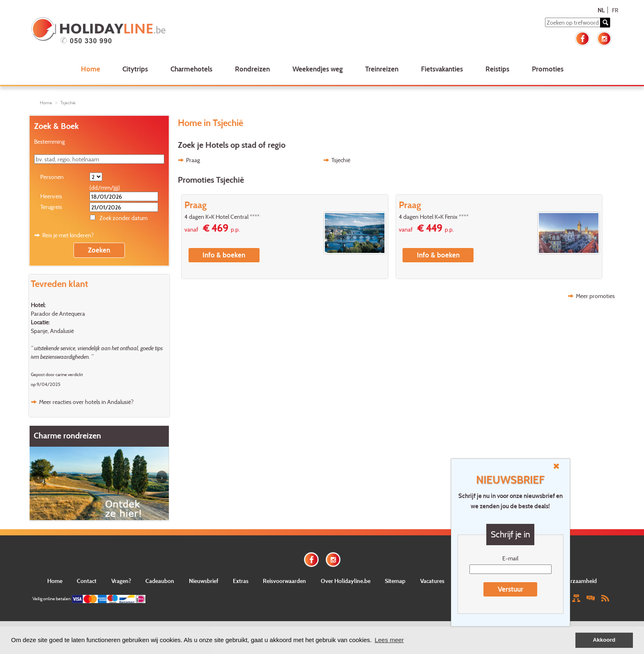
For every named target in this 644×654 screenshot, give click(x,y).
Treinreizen (382, 69)
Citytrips (135, 69)
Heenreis (51, 196)
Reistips (497, 69)
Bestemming (49, 141)
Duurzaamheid (578, 581)
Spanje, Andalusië (52, 331)
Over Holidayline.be (346, 581)
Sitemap (395, 581)
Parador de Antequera (58, 313)
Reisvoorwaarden (284, 581)
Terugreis (51, 207)
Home (91, 69)
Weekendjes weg (318, 69)
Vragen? (121, 581)
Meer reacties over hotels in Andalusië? (86, 402)
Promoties (548, 69)
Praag (193, 160)
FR (615, 10)
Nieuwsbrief (204, 581)
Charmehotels (191, 69)
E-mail (510, 558)
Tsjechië (68, 103)
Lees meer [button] (389, 640)
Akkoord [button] (604, 640)
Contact (87, 581)
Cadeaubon (160, 581)
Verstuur (511, 589)
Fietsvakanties (442, 69)
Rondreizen (252, 69)
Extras (241, 581)
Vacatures (432, 581)
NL (601, 10)
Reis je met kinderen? (68, 235)
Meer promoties (595, 296)
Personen (52, 177)
